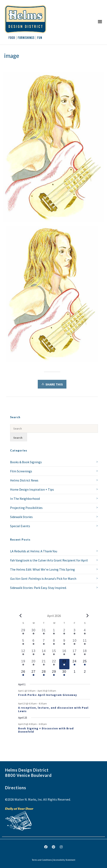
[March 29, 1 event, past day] (23, 633)
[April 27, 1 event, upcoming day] (33, 674)
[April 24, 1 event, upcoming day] (75, 664)
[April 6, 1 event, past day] (33, 643)
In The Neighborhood (25, 499)
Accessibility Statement (64, 860)
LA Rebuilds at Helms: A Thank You (34, 551)
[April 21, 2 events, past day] (44, 664)
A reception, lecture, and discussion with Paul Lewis (53, 709)
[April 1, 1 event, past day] (54, 633)
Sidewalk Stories (21, 517)
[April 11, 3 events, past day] (85, 643)
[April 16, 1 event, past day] (64, 654)
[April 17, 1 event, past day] (75, 654)
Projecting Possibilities (26, 508)
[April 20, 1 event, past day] (33, 664)
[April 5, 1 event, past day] (23, 643)
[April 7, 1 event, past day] (44, 643)
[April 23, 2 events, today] (64, 664)
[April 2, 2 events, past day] (64, 633)
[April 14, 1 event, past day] (44, 654)
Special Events (20, 526)
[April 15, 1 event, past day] (54, 654)
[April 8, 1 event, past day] (54, 643)
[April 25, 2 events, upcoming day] (85, 664)
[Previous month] (21, 616)
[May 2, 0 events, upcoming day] (85, 674)
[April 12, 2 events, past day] (23, 654)
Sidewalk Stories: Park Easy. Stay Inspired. (38, 588)
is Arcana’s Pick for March (43, 579)
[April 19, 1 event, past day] (23, 664)
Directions (16, 788)
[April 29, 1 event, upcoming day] (54, 674)
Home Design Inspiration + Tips (32, 489)
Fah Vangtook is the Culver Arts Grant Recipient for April (49, 560)
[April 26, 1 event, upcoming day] (23, 674)
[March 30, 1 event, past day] (33, 633)
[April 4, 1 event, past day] (85, 633)
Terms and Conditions (42, 860)
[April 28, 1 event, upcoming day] (44, 674)
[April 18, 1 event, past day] (85, 654)
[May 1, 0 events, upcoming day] (75, 674)
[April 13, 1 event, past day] (33, 654)
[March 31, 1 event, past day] (44, 633)
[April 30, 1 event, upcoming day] (64, 674)
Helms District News (24, 480)
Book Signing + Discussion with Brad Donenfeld (46, 730)
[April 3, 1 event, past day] (75, 633)
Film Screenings (21, 471)
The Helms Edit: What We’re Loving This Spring (42, 569)
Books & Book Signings (26, 462)
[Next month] (88, 616)
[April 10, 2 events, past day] (75, 643)
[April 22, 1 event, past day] (54, 664)
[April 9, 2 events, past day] (64, 643)
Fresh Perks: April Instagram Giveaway (48, 695)
